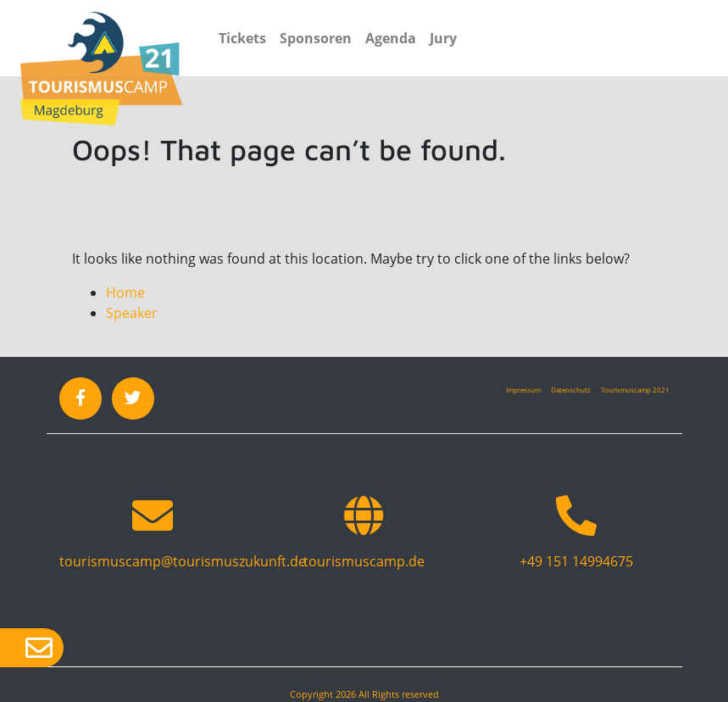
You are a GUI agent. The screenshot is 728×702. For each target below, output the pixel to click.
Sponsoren (316, 38)
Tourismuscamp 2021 (635, 390)
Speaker (132, 313)
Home (125, 292)
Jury (443, 38)
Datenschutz (571, 390)
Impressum (523, 390)
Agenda (391, 38)
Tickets (242, 38)
